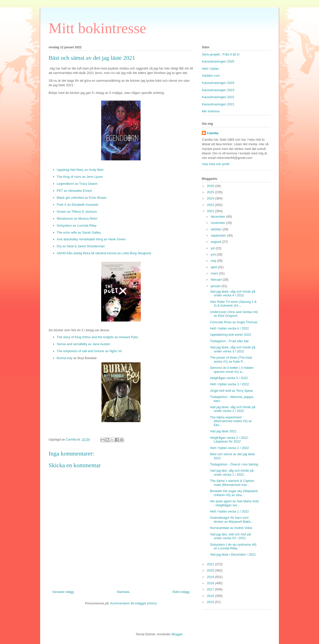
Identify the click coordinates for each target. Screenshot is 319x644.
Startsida (123, 592)
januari (216, 286)
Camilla (213, 133)
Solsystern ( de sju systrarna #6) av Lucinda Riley (233, 547)
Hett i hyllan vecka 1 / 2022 (229, 511)
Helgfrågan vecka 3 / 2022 (229, 378)
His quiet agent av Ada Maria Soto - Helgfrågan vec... (234, 503)
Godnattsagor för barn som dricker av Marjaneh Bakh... (231, 520)
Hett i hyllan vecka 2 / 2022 (229, 448)
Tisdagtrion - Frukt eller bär (229, 341)
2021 (211, 564)
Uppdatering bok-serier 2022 (230, 335)
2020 (211, 570)
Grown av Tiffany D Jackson (77, 212)
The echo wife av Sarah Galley (79, 232)
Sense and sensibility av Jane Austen (84, 344)
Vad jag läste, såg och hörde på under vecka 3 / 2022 (233, 349)
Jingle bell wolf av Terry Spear (231, 391)
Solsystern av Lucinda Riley (77, 225)
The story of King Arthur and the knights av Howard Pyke (98, 337)
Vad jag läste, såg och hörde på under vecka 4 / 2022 (233, 293)
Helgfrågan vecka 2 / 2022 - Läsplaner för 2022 (230, 440)
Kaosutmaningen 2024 (218, 83)
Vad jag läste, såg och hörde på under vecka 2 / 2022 (233, 409)
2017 (211, 589)
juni (214, 254)
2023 (211, 205)
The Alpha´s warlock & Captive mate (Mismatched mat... (232, 483)
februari (217, 280)
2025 (211, 192)
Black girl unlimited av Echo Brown (82, 198)
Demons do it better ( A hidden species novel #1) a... (232, 370)
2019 (211, 577)
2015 (211, 602)
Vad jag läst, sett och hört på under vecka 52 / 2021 (230, 536)
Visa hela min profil (216, 164)
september (219, 235)
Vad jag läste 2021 (223, 431)
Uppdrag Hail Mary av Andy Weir (80, 170)
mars (215, 273)
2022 (211, 211)
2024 (211, 198)
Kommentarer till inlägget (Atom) (133, 603)
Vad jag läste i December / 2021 (233, 554)
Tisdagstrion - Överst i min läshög (234, 464)
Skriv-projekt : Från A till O (221, 54)
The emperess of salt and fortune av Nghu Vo (89, 351)
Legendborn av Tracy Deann (77, 184)
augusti (217, 242)
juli (213, 248)
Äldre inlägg (181, 592)
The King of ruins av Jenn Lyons (80, 177)
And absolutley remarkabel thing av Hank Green (91, 239)
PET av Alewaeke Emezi (74, 191)
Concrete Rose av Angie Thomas (234, 322)
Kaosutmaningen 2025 (218, 61)
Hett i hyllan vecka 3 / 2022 (229, 384)
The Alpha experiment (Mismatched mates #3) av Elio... (231, 421)
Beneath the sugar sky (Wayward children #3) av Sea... (234, 493)
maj (214, 261)
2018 (211, 583)
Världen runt (211, 76)
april (214, 267)
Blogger (177, 634)
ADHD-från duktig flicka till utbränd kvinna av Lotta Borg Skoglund (104, 253)
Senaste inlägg (63, 592)
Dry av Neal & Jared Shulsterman (81, 246)
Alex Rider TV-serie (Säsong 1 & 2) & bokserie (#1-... (233, 304)
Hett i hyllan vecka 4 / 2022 (229, 328)
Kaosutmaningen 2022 (218, 97)
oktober (217, 229)
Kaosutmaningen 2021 (218, 104)
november (218, 223)
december (218, 217)
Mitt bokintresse (97, 28)
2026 (211, 186)
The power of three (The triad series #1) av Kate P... (231, 359)
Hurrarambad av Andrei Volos (231, 528)
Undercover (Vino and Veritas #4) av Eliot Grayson (234, 314)
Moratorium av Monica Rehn (77, 219)
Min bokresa (211, 111)
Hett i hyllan (210, 69)
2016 (211, 596)
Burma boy (65, 358)
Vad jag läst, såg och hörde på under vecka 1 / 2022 (232, 473)
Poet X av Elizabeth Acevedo (78, 205)
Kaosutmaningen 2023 (218, 90)
